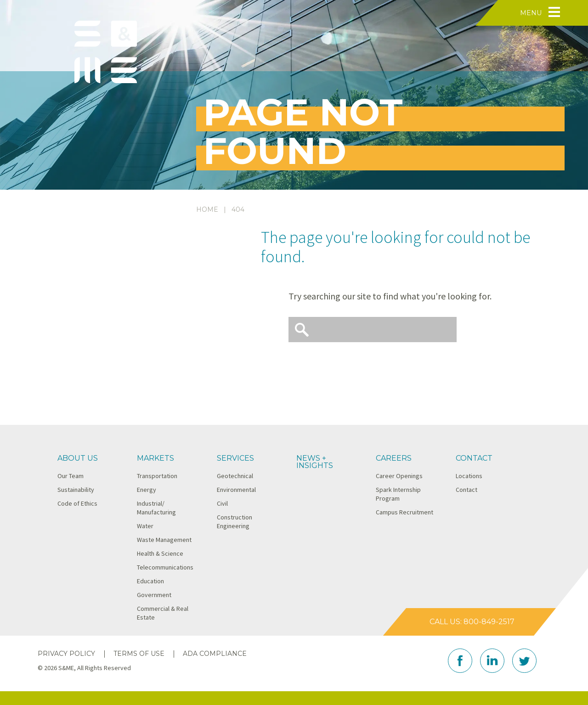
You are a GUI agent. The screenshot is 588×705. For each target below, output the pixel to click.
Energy (147, 490)
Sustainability (76, 490)
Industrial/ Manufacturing (156, 508)
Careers (394, 458)
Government (154, 595)
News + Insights (315, 462)
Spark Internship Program (398, 494)
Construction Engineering (235, 522)
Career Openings (399, 476)
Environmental (236, 490)
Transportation (157, 476)
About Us (78, 458)
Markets (155, 458)
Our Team (71, 476)
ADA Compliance (215, 654)
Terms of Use (139, 654)
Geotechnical (235, 476)
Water (145, 526)
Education (150, 581)
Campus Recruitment (404, 512)
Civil (222, 503)
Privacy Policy (66, 654)
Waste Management (164, 540)
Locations (469, 476)
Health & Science (160, 553)
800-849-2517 (489, 622)
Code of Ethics (77, 503)
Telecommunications (165, 567)
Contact (474, 458)
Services (235, 458)
